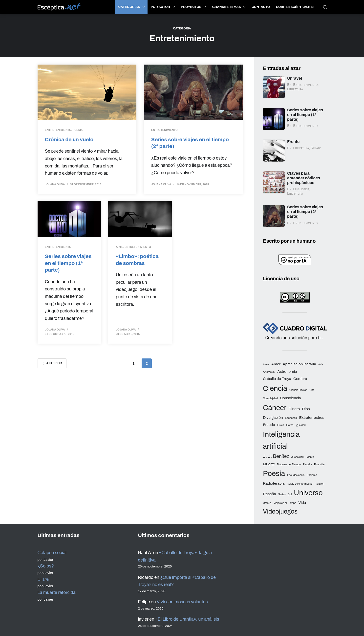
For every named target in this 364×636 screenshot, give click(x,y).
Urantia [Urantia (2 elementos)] (267, 503)
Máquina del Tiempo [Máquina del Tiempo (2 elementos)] (289, 464)
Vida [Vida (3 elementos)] (302, 503)
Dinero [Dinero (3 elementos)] (294, 409)
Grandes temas (230, 7)
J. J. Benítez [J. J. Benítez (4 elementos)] (276, 456)
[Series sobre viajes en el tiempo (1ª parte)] (69, 219)
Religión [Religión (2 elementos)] (319, 484)
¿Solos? (46, 566)
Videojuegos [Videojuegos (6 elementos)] (280, 511)
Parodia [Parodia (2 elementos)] (308, 464)
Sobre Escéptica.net (295, 7)
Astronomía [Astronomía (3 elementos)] (287, 371)
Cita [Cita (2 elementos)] (312, 390)
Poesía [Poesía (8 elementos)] (274, 473)
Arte (119, 247)
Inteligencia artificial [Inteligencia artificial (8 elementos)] (281, 440)
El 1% (43, 579)
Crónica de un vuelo (69, 139)
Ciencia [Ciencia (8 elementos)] (275, 388)
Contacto (261, 7)
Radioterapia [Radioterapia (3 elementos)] (274, 483)
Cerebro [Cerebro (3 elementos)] (300, 379)
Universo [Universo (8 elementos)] (308, 493)
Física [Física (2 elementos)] (280, 425)
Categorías (132, 7)
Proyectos (194, 7)
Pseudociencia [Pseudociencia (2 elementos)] (296, 475)
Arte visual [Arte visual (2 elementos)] (269, 372)
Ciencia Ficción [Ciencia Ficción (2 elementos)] (298, 390)
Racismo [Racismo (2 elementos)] (312, 475)
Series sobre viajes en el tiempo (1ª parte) (68, 263)
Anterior (52, 363)
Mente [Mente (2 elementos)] (310, 457)
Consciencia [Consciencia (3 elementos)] (290, 398)
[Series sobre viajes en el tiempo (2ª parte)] (193, 92)
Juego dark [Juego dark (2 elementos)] (298, 457)
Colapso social (52, 553)
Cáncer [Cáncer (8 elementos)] (275, 408)
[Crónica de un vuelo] (87, 92)
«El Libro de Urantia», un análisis (187, 619)
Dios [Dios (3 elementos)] (306, 409)
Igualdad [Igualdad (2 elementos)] (301, 425)
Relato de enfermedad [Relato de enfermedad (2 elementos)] (300, 484)
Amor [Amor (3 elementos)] (276, 364)
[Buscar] (325, 7)
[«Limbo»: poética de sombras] (140, 219)
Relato (78, 130)
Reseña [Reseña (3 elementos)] (269, 494)
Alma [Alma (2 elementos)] (266, 365)
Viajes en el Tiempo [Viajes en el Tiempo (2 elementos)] (285, 503)
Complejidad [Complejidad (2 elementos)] (270, 398)
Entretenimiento (58, 130)
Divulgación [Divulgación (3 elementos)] (273, 417)
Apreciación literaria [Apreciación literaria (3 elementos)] (299, 364)
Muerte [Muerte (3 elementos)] (269, 464)
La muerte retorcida (57, 592)
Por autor (164, 7)
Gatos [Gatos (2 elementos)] (290, 425)
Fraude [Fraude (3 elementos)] (269, 425)
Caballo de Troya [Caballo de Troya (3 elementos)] (277, 379)
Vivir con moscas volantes (182, 602)
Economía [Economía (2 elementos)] (291, 418)
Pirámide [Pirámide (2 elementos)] (319, 464)
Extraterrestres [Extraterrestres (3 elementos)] (312, 417)
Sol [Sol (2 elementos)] (290, 494)
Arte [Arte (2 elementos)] (321, 365)
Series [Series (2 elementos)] (282, 494)
